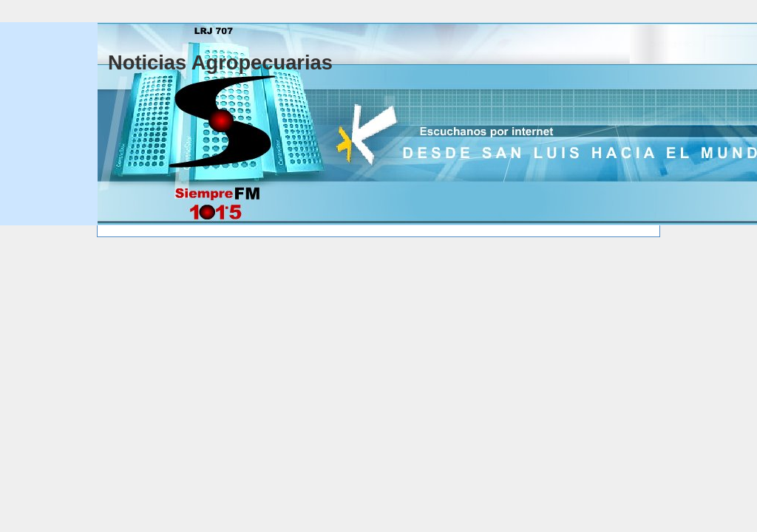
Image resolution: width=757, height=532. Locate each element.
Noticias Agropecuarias (220, 62)
